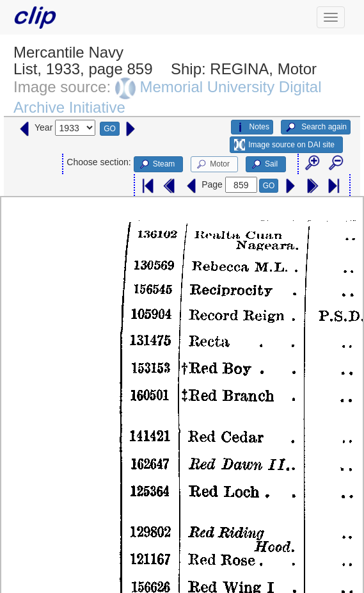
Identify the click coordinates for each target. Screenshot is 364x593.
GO (110, 129)
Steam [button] (157, 165)
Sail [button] (264, 165)
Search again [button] (316, 127)
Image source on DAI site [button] (284, 145)
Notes (252, 127)
